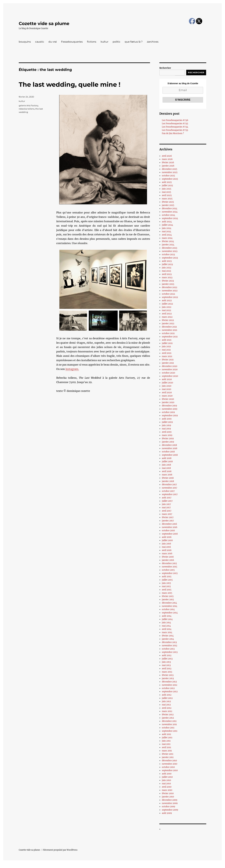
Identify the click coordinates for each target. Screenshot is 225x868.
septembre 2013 (170, 652)
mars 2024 (167, 238)
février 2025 (168, 202)
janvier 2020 (168, 402)
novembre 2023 (170, 251)
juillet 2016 (167, 540)
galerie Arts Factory (29, 105)
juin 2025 (167, 189)
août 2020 (167, 379)
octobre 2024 (168, 215)
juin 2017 (166, 504)
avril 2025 (167, 195)
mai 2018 (166, 468)
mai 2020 (166, 389)
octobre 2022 (168, 294)
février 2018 (168, 478)
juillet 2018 (167, 462)
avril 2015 (167, 590)
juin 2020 (167, 386)
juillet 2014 (167, 619)
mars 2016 (167, 554)
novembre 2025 (170, 172)
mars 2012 (167, 711)
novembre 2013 (169, 646)
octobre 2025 (168, 176)
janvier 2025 (168, 205)
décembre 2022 (170, 287)
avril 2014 (167, 629)
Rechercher (165, 68)
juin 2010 (166, 780)
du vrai (53, 42)
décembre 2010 (169, 761)
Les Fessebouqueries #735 (175, 124)
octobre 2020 (168, 373)
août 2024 (167, 222)
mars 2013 (167, 672)
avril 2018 (167, 471)
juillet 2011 (167, 738)
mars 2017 (167, 514)
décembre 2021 (169, 327)
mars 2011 (167, 751)
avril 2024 (167, 235)
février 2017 (168, 517)
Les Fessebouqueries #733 (175, 130)
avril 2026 (167, 156)
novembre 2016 (170, 527)
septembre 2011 (170, 731)
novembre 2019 (170, 409)
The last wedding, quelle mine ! (70, 84)
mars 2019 (167, 435)
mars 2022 (167, 317)
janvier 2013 (168, 678)
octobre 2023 (168, 255)
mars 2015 (167, 593)
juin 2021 (166, 347)
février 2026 (168, 163)
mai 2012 (166, 705)
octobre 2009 (169, 807)
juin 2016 (166, 544)
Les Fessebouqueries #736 (175, 120)
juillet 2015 (167, 580)
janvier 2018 (168, 481)
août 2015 (167, 577)
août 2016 (167, 537)
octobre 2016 (168, 531)
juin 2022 (167, 307)
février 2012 (168, 715)
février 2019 (168, 439)
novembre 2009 (170, 803)
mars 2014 (167, 632)
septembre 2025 (170, 179)
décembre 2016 (169, 524)
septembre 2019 (170, 416)
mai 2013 (166, 665)
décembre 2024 (170, 209)
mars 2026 (167, 159)
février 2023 (168, 281)
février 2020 (168, 399)
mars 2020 (167, 396)
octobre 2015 (168, 570)
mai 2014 (166, 626)
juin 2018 (166, 465)
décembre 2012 (169, 682)
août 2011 (166, 734)
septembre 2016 (170, 534)
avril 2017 (167, 511)
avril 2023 (167, 274)
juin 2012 (166, 701)
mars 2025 (167, 199)
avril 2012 (167, 708)
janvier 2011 (168, 757)
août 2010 (167, 774)
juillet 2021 (167, 343)
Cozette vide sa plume (44, 23)
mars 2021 (167, 356)
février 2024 (168, 241)
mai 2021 (166, 350)
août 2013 (167, 655)
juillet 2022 (167, 304)
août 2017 (167, 498)
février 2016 (168, 557)
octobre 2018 (168, 452)
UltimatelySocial (138, 866)
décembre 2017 (169, 485)
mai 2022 (166, 310)
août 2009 (167, 813)
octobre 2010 (168, 767)
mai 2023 (166, 271)
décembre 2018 (169, 445)
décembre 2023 (169, 248)
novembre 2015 (170, 567)
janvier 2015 (168, 600)
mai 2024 (166, 232)
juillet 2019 (167, 422)
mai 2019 (166, 429)
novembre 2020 (170, 370)
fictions (92, 42)
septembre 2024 (170, 218)
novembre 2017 (170, 488)
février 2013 (168, 675)
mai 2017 (166, 508)
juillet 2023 (167, 264)
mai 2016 (166, 547)
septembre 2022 (170, 297)
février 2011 (168, 754)
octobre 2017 (168, 491)
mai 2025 (166, 192)
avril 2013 (167, 669)
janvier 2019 (168, 442)
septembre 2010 (170, 770)
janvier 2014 (168, 639)
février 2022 (168, 320)
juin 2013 (166, 662)
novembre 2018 (170, 448)
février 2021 (168, 360)
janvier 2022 (168, 324)
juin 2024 (167, 228)
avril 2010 (167, 787)
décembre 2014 (169, 603)
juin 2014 (166, 623)
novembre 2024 (170, 212)
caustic (40, 42)
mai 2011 (166, 744)
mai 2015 (166, 586)
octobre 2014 (168, 609)
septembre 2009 (170, 810)
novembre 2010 (170, 764)
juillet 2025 (167, 186)
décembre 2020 (170, 366)
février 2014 (168, 636)
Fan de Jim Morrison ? (173, 133)
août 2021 (167, 340)
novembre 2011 (169, 724)
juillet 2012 (167, 698)
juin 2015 (166, 583)
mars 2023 (167, 278)
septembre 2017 (170, 494)
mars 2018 (167, 475)
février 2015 (168, 596)
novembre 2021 (170, 330)
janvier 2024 (168, 245)
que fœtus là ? (134, 42)
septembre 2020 (170, 376)
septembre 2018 (170, 455)
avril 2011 (166, 747)
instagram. (72, 369)
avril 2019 (167, 432)
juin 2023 (166, 268)
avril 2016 (167, 550)
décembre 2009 (170, 800)
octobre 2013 (168, 649)
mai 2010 (166, 784)
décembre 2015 (169, 563)
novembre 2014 (170, 606)
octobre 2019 (168, 412)
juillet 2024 (167, 225)
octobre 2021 (168, 333)
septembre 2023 (170, 258)
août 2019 (167, 419)
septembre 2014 (170, 613)
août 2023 (167, 261)
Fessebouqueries (72, 42)
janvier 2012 (168, 718)
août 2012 (167, 695)
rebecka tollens (27, 109)
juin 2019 (166, 425)
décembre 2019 (169, 406)
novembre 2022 (170, 291)
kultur (104, 42)
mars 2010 (167, 790)
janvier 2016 (168, 560)
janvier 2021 (168, 363)
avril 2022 (167, 314)
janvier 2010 (168, 797)
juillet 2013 (167, 659)
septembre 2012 (170, 692)
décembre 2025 (170, 169)
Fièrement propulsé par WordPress (60, 850)
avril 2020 (167, 393)
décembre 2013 (169, 642)
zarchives (153, 42)
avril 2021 (167, 353)
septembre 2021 (170, 337)
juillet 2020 (167, 383)
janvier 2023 (168, 284)
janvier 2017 (168, 521)
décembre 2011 (169, 721)
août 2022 (167, 301)
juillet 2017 (167, 501)
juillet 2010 (167, 777)
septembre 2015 (170, 573)
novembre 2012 (170, 685)
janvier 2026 (168, 166)
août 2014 (167, 616)
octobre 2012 (168, 688)
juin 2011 (166, 741)
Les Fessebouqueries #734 (175, 127)
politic (116, 42)
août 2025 (167, 182)
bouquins (25, 42)
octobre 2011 (168, 728)
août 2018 (167, 458)
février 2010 (168, 793)
